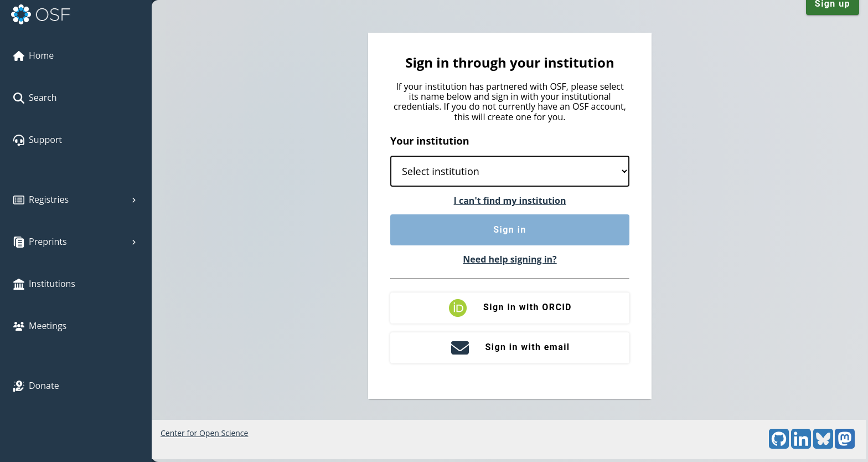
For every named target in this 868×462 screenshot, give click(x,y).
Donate (36, 386)
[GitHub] (779, 446)
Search (35, 97)
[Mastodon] (845, 446)
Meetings (40, 326)
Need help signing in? (510, 259)
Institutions (44, 284)
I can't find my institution (510, 201)
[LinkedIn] (801, 446)
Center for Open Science (204, 433)
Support (38, 140)
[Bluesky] (823, 446)
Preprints (76, 242)
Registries (76, 199)
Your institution (430, 141)
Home (33, 55)
